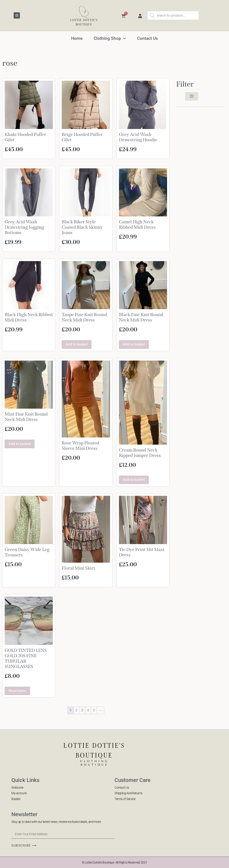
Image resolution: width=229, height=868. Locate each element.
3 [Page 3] (82, 710)
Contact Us (147, 38)
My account (19, 793)
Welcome (17, 788)
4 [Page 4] (88, 710)
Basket (16, 799)
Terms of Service (125, 799)
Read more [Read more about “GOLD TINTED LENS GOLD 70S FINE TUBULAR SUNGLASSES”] (17, 691)
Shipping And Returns (128, 793)
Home (77, 38)
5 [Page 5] (94, 710)
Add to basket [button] (77, 344)
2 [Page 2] (76, 710)
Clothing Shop (110, 39)
